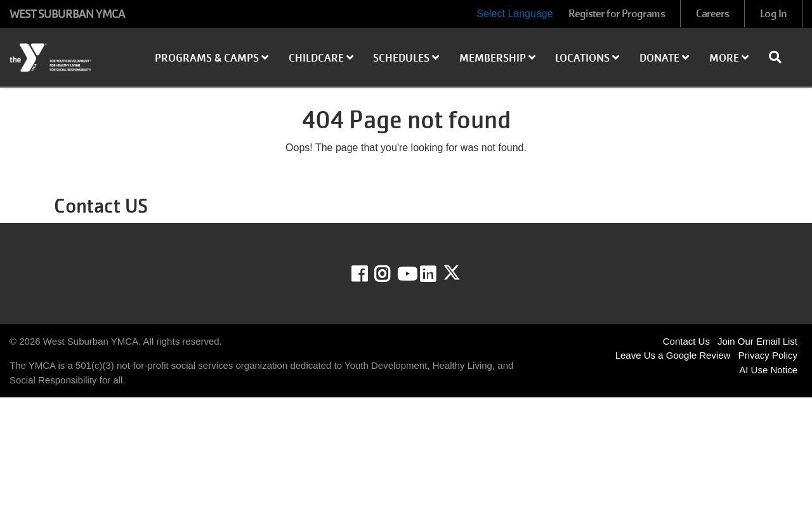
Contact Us (686, 341)
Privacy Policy (768, 355)
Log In (773, 14)
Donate (664, 58)
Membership (497, 58)
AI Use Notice (768, 370)
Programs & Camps (212, 58)
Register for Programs (617, 14)
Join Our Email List (757, 341)
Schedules (406, 58)
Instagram (391, 274)
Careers (713, 14)
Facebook (368, 274)
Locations (587, 58)
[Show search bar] (780, 57)
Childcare (321, 58)
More (729, 58)
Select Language (514, 14)
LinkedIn (437, 274)
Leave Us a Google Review (673, 355)
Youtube (406, 274)
